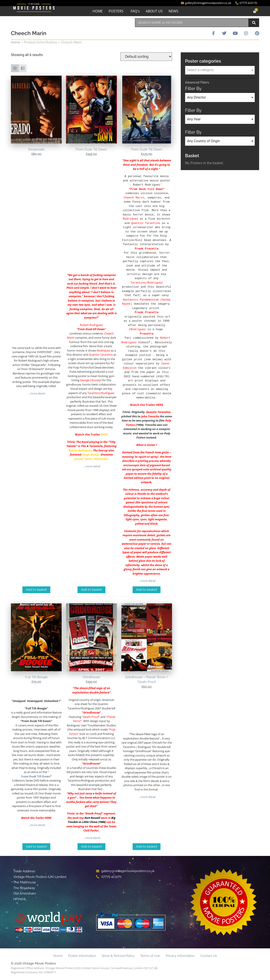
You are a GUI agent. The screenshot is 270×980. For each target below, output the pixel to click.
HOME (98, 11)
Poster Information (82, 956)
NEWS (173, 11)
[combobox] (192, 23)
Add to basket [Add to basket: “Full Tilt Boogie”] (36, 847)
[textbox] (220, 70)
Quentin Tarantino (158, 412)
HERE (104, 434)
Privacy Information (180, 956)
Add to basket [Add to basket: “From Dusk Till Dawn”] (91, 590)
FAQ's (135, 11)
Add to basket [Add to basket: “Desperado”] (36, 590)
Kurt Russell (92, 818)
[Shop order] (146, 57)
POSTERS (116, 11)
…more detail (36, 393)
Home (16, 42)
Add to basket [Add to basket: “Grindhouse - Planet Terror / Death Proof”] (147, 847)
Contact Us (209, 956)
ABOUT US (154, 11)
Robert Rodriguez (80, 450)
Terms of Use (150, 956)
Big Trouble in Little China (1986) (92, 820)
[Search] (254, 23)
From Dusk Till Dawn (36, 777)
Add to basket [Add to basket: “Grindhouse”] (91, 847)
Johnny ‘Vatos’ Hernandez (91, 459)
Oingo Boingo (91, 455)
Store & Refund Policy (118, 956)
